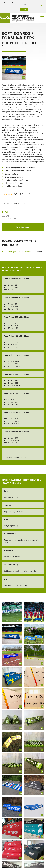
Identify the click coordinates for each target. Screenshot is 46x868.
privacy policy (37, 5)
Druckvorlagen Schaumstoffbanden (17, 251)
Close (24, 9)
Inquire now (23, 227)
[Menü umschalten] (42, 18)
